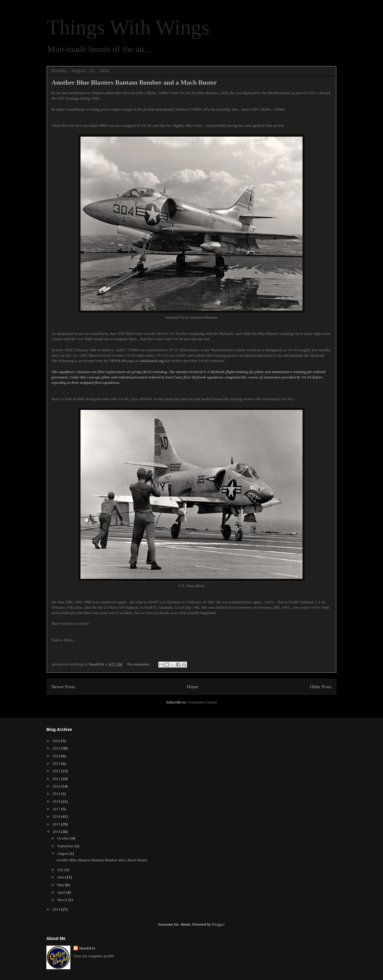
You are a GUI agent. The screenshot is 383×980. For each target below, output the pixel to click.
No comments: (139, 664)
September (66, 846)
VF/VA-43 (118, 361)
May (61, 885)
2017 (57, 809)
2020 (57, 786)
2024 (57, 756)
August (63, 853)
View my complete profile (94, 956)
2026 (57, 741)
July (61, 870)
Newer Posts (63, 687)
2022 (57, 771)
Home (192, 687)
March (63, 900)
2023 (57, 763)
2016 (57, 816)
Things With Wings (128, 27)
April (62, 892)
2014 (57, 832)
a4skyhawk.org (152, 361)
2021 (57, 779)
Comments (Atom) (202, 702)
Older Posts (321, 687)
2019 (57, 794)
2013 (57, 909)
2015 (57, 824)
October (64, 838)
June (61, 877)
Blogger (218, 924)
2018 (57, 801)
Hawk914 (87, 948)
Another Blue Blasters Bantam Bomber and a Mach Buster (134, 82)
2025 (57, 748)
